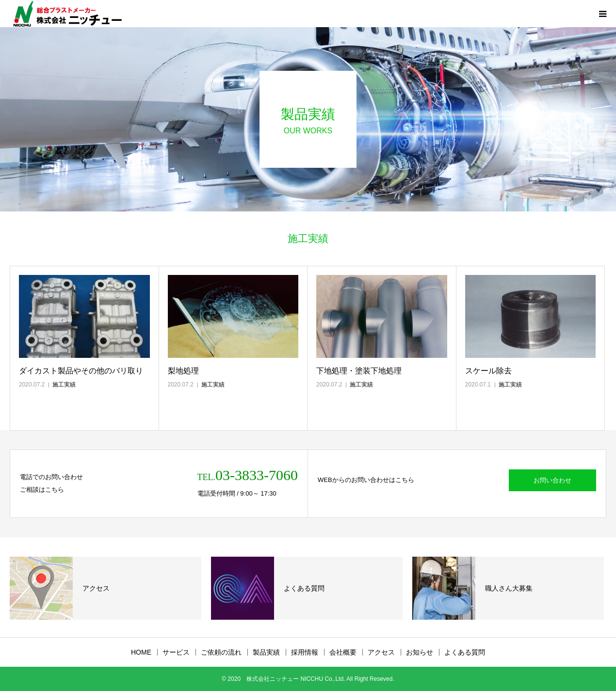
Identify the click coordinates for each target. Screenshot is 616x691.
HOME (141, 652)
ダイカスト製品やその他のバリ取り (81, 371)
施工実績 (64, 385)
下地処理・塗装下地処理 (359, 371)
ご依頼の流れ (221, 652)
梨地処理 (183, 371)
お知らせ (420, 652)
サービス (176, 652)
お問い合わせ (552, 480)
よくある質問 (465, 652)
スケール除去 (488, 371)
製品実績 (266, 652)
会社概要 (343, 652)
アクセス (381, 652)
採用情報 (305, 652)
